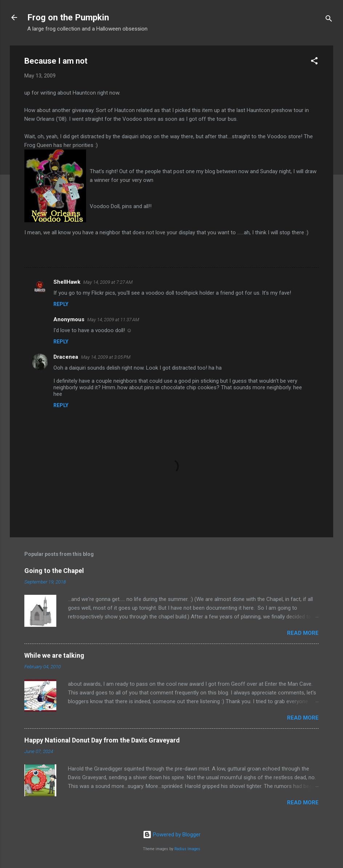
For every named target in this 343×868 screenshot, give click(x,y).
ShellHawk (67, 282)
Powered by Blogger (172, 835)
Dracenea (66, 357)
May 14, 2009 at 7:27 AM (108, 282)
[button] (314, 62)
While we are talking (54, 655)
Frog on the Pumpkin (68, 17)
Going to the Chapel (54, 571)
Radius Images (187, 849)
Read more (303, 633)
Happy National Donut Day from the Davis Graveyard (102, 740)
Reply (61, 304)
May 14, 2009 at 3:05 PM (106, 357)
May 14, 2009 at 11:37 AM (113, 320)
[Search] (329, 20)
